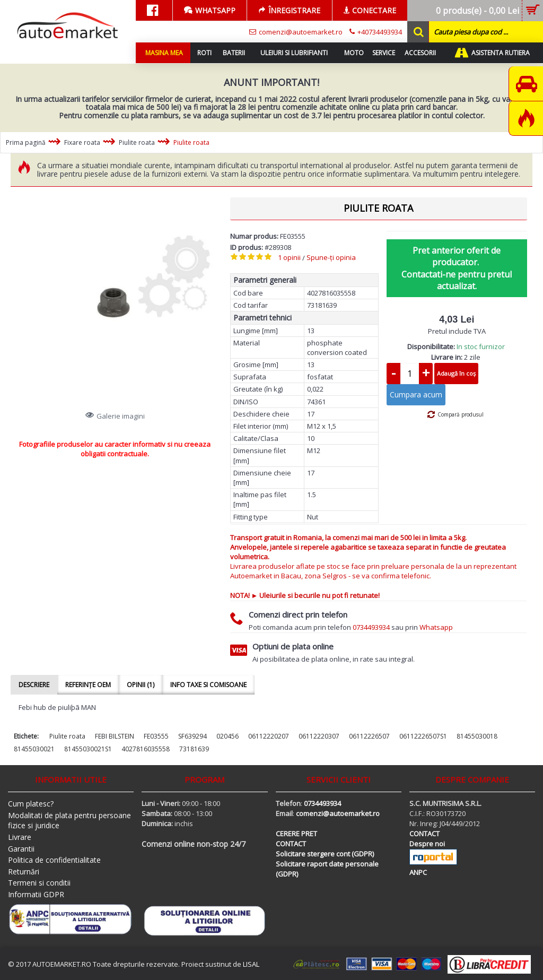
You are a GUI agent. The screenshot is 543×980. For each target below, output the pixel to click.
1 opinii (289, 257)
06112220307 (319, 736)
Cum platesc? (31, 804)
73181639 (194, 749)
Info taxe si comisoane (208, 685)
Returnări (24, 871)
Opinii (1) (141, 685)
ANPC (418, 872)
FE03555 (156, 736)
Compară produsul (461, 414)
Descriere (34, 685)
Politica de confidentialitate (54, 860)
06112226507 (369, 736)
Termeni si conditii (39, 883)
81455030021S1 (88, 749)
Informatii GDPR (36, 894)
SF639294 (192, 736)
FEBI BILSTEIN (115, 736)
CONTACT (291, 844)
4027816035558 (146, 749)
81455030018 (477, 736)
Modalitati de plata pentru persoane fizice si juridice (69, 821)
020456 (227, 736)
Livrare (20, 837)
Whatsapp (436, 627)
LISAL (251, 964)
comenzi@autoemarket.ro (338, 813)
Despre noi (427, 844)
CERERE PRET (296, 834)
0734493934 (371, 627)
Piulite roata (67, 736)
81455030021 (34, 749)
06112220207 (269, 736)
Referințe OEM (88, 685)
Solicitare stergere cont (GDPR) (325, 854)
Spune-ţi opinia (331, 257)
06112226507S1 (423, 736)
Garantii (21, 849)
